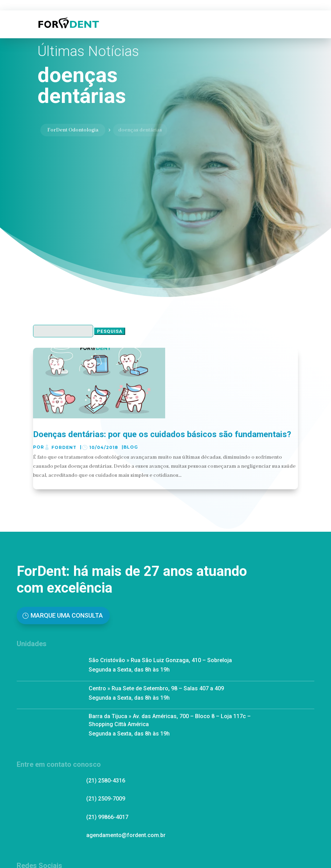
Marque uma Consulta (67, 615)
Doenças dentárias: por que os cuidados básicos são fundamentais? (162, 434)
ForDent (64, 447)
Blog (131, 447)
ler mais (45, 484)
